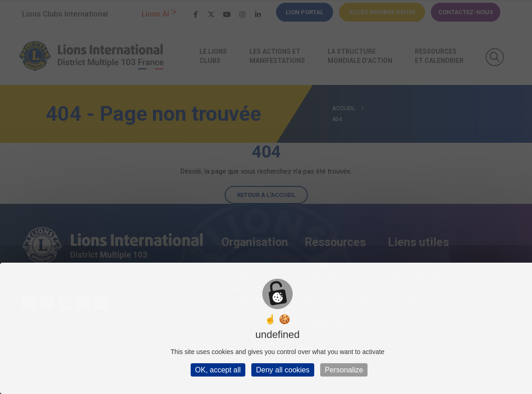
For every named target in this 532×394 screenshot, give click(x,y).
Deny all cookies (283, 370)
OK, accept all (218, 370)
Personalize (344, 370)
